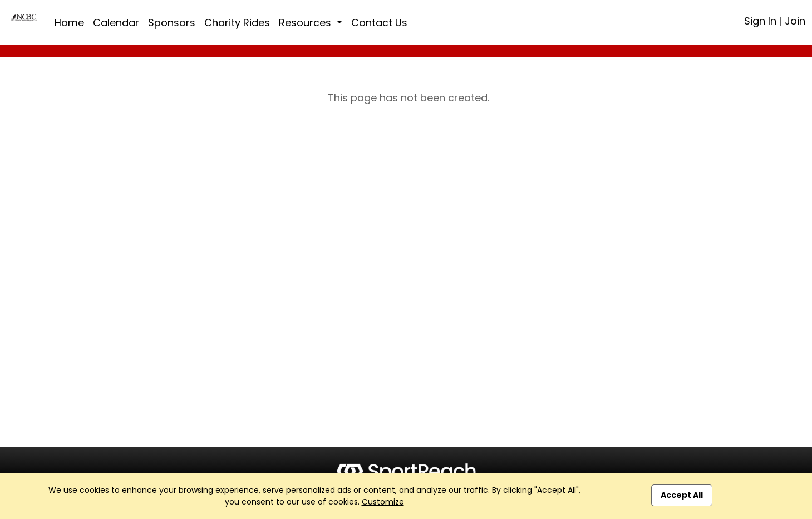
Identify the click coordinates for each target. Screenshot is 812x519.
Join (795, 21)
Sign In (760, 21)
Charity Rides (237, 23)
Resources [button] (306, 23)
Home (69, 23)
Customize (383, 502)
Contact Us (379, 23)
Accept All (682, 495)
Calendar (116, 23)
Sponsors (172, 23)
